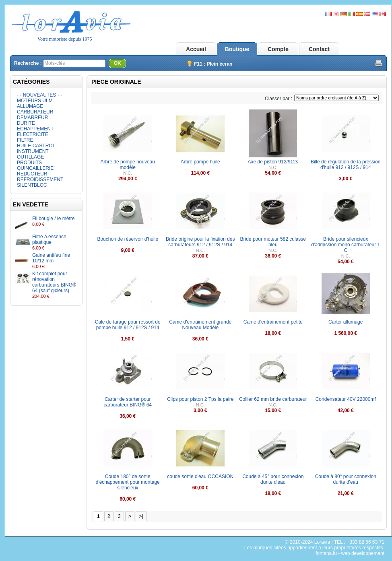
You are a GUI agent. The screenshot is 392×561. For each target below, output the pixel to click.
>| (141, 516)
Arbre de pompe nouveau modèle (128, 165)
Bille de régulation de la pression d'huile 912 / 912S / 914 (346, 165)
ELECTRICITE (33, 134)
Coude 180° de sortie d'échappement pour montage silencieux (128, 482)
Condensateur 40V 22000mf (346, 399)
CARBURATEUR (35, 112)
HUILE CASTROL (36, 146)
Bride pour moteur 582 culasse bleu (273, 242)
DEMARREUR (32, 118)
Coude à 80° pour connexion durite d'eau (346, 479)
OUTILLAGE (30, 157)
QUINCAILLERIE (35, 168)
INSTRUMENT (33, 151)
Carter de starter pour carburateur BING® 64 (128, 402)
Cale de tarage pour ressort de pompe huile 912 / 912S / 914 (128, 325)
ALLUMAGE (30, 106)
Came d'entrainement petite (273, 322)
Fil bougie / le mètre (53, 219)
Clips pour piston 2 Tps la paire (200, 399)
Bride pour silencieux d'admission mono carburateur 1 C (346, 245)
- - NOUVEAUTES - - (39, 95)
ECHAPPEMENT (35, 129)
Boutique (237, 49)
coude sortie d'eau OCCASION (200, 476)
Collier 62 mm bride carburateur (273, 399)
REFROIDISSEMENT (40, 179)
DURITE (26, 123)
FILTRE (25, 140)
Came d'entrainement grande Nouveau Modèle (200, 325)
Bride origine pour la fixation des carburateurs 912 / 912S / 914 (200, 242)
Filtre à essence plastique (49, 239)
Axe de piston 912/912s (273, 162)
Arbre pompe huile (200, 162)
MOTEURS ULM (35, 101)
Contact (319, 49)
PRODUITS (29, 163)
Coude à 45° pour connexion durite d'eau (273, 479)
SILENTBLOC (32, 185)
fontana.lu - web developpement (350, 553)
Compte (278, 49)
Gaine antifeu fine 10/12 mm (51, 258)
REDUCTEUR (32, 174)
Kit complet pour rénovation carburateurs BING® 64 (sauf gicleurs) (54, 282)
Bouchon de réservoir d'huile (128, 239)
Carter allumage (346, 322)
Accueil (196, 49)
